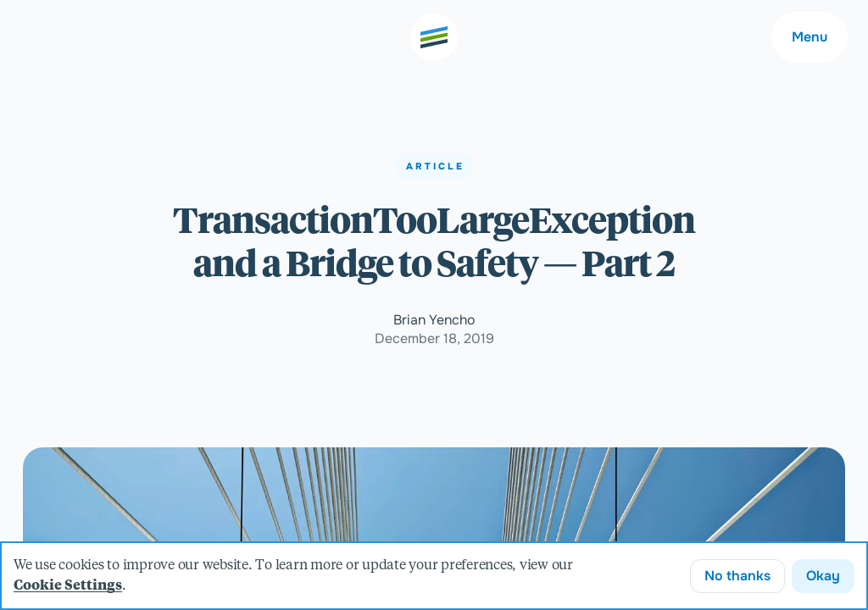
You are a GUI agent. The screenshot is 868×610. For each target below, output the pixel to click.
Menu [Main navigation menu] (810, 37)
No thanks (737, 576)
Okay (823, 576)
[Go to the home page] (434, 37)
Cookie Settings (68, 586)
